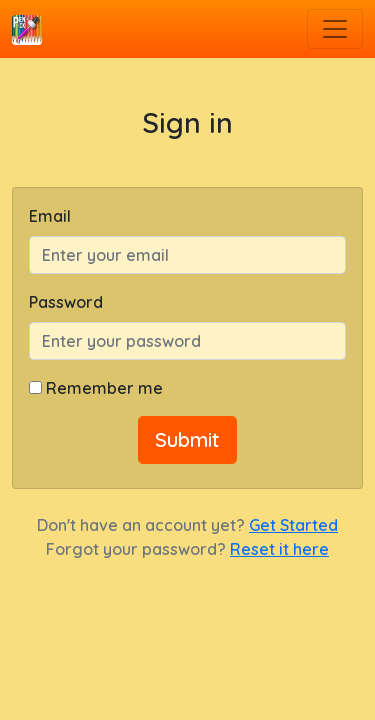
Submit (187, 439)
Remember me (104, 388)
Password (66, 302)
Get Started (293, 525)
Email (50, 216)
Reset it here (279, 549)
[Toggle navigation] (335, 29)
